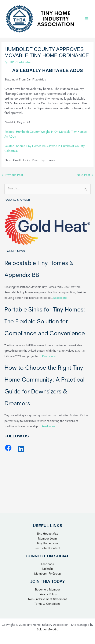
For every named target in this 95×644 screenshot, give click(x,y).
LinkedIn (48, 569)
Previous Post (12, 175)
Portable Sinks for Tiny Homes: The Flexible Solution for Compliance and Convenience (45, 322)
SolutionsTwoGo (47, 630)
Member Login (47, 539)
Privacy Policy (48, 594)
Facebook (47, 564)
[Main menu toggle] (87, 19)
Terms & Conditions (47, 604)
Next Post (85, 175)
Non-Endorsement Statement (47, 599)
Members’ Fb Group (48, 574)
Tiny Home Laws (47, 543)
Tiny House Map (47, 534)
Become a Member (48, 590)
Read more (60, 298)
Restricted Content (47, 548)
